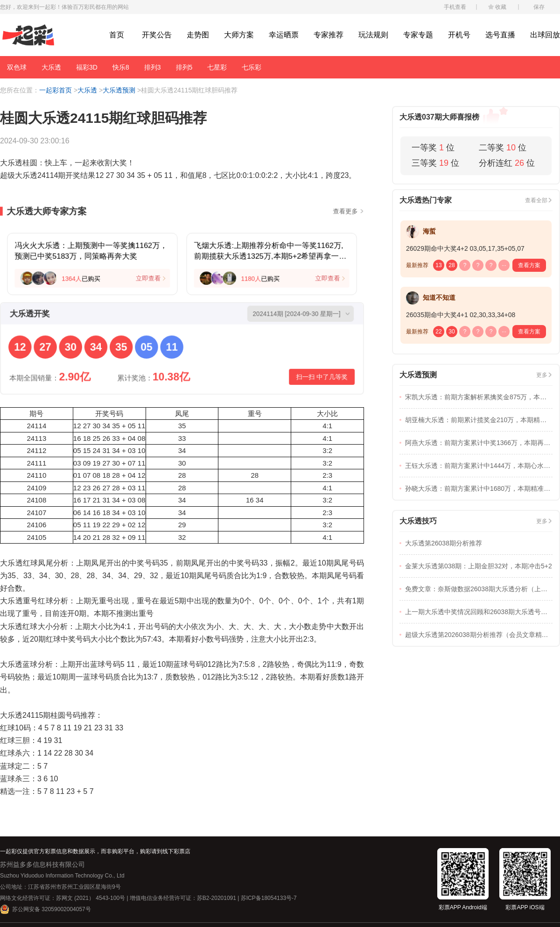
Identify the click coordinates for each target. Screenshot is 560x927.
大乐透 (51, 67)
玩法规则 (373, 35)
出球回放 (545, 35)
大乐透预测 (119, 90)
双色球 (17, 67)
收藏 (501, 7)
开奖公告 (157, 35)
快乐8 (121, 67)
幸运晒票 (284, 35)
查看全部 (536, 200)
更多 (542, 375)
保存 (539, 7)
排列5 (184, 67)
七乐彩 (252, 67)
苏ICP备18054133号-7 (269, 898)
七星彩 (217, 67)
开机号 (459, 35)
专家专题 (418, 35)
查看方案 (529, 265)
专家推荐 (329, 35)
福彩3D (87, 67)
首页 (117, 35)
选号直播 (500, 35)
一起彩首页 (56, 90)
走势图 (198, 35)
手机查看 (455, 7)
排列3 (153, 67)
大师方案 (239, 35)
